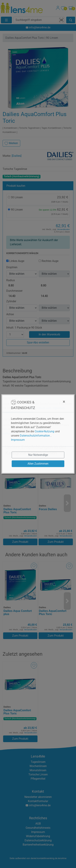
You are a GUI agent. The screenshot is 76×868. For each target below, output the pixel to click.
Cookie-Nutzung (44, 431)
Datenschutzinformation (35, 436)
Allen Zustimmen (38, 464)
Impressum (18, 440)
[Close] (52, 402)
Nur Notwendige (38, 455)
